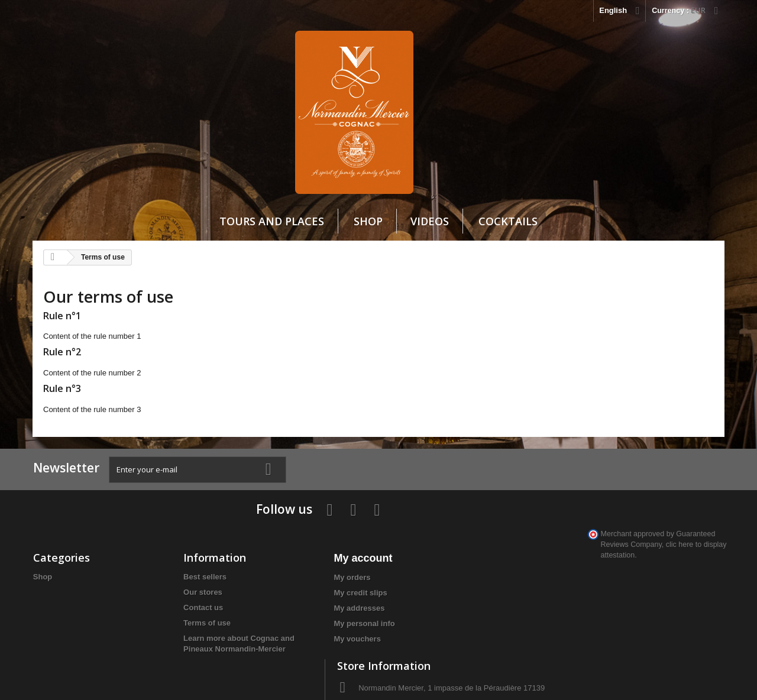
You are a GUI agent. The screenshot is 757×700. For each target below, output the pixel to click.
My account (298, 523)
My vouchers (292, 604)
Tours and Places (272, 221)
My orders (287, 542)
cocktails (508, 221)
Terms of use (174, 588)
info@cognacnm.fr (585, 607)
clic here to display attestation (594, 632)
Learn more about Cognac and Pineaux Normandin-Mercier (198, 614)
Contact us (171, 573)
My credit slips (296, 558)
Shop (368, 221)
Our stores (170, 557)
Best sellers (172, 542)
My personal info (300, 589)
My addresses (295, 573)
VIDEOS (430, 221)
